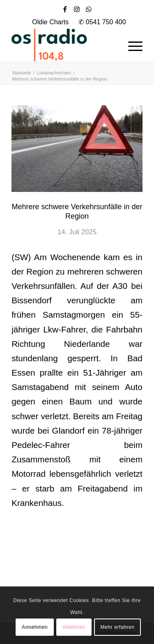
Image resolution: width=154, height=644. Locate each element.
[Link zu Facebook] (65, 9)
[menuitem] (51, 22)
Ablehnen (74, 627)
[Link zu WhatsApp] (89, 9)
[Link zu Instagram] (77, 9)
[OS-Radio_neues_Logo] (64, 45)
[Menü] (131, 45)
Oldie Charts (50, 22)
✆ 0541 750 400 (102, 22)
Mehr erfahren (117, 627)
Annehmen (35, 627)
